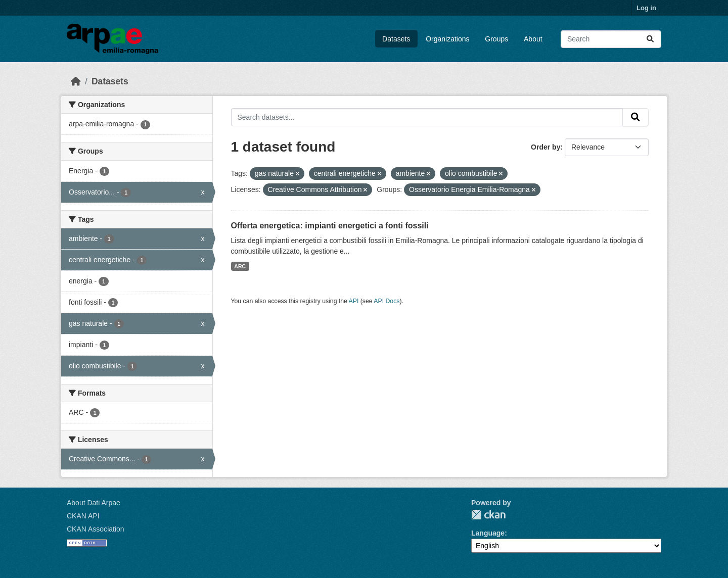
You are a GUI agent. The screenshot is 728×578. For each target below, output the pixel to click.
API (354, 301)
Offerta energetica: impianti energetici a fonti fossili (330, 226)
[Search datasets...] (611, 39)
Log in (646, 8)
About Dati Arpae (94, 503)
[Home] (76, 81)
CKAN (488, 515)
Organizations (447, 39)
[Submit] (650, 39)
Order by (545, 147)
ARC (240, 266)
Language (488, 533)
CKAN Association (96, 529)
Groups (496, 39)
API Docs (386, 301)
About (533, 39)
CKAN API (83, 516)
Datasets (396, 39)
